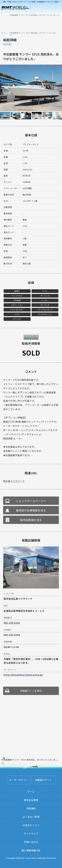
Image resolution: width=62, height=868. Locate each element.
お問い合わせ (31, 842)
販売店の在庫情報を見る (31, 510)
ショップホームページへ (31, 501)
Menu (57, 8)
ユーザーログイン (19, 780)
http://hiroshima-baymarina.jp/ (23, 675)
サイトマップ (31, 833)
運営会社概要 (31, 800)
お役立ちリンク (31, 825)
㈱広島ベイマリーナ (14, 481)
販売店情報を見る (31, 520)
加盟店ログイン (43, 780)
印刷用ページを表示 (31, 691)
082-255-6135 (12, 623)
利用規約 (31, 808)
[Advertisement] (31, 24)
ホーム (4, 33)
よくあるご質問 (31, 817)
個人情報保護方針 (31, 850)
